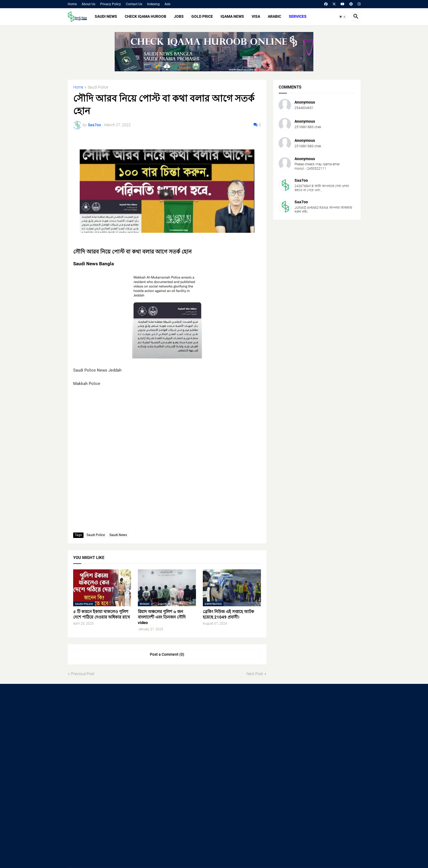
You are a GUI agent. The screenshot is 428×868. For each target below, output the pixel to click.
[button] (343, 17)
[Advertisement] (114, 733)
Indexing (153, 4)
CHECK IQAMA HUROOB (145, 16)
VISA (256, 16)
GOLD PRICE (202, 16)
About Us (88, 4)
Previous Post (83, 674)
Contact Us (134, 4)
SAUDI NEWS (106, 16)
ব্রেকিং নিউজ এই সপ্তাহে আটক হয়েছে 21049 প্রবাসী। (228, 614)
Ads (167, 4)
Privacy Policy (111, 4)
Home (72, 4)
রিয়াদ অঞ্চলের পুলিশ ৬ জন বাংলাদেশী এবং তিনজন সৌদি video (162, 617)
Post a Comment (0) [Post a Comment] (167, 654)
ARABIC (274, 16)
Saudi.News (118, 535)
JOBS (179, 16)
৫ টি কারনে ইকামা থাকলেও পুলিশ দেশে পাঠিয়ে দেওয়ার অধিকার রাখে (102, 614)
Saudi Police (98, 87)
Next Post (255, 674)
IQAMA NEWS (232, 16)
